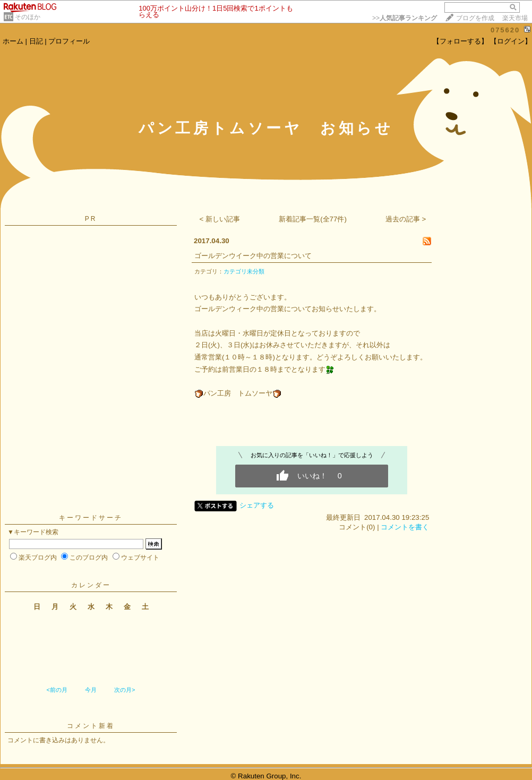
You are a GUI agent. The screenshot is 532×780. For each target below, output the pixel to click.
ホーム (13, 41)
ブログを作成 (475, 18)
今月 (91, 690)
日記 (36, 41)
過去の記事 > (406, 219)
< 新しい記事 (220, 219)
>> (405, 18)
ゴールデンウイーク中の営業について (253, 256)
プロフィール (69, 41)
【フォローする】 (460, 41)
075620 (505, 30)
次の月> (125, 690)
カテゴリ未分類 (244, 271)
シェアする (257, 505)
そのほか (28, 17)
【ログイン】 (511, 41)
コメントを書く (405, 527)
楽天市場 (515, 18)
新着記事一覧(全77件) (313, 219)
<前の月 (57, 690)
